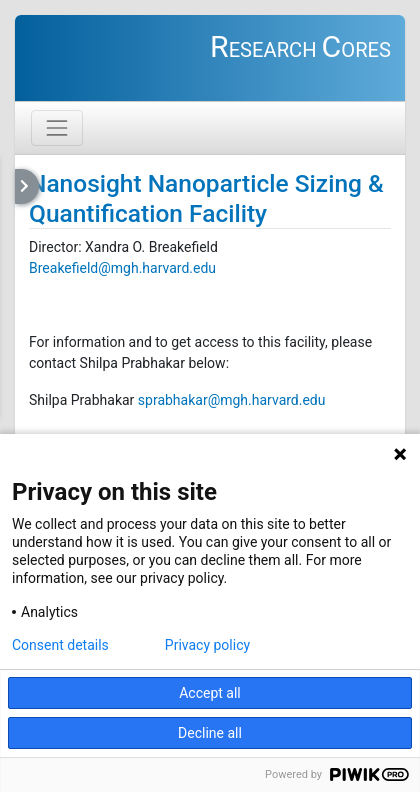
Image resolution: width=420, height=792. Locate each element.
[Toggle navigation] (57, 128)
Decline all (210, 733)
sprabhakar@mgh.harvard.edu (232, 400)
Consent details (60, 645)
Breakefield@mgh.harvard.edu (122, 268)
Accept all (210, 693)
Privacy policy (207, 645)
